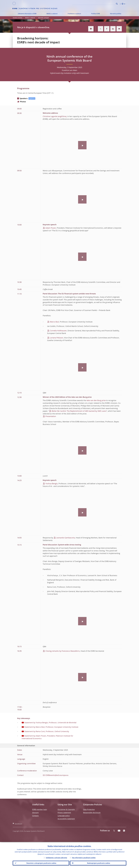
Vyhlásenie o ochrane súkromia (56, 857)
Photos (23, 102)
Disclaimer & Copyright (66, 809)
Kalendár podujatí (43, 18)
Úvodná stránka (18, 18)
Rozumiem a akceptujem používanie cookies (41, 863)
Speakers (24, 98)
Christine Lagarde (50, 116)
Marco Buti (54, 322)
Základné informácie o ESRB (27, 14)
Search (117, 4)
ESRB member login (40, 809)
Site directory (18, 824)
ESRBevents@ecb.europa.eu (57, 775)
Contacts (35, 816)
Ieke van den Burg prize (96, 400)
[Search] (106, 4)
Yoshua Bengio (52, 484)
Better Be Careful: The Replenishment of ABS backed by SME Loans (79, 411)
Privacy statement (64, 813)
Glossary (35, 813)
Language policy (64, 816)
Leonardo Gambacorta (66, 538)
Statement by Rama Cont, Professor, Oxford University (47, 731)
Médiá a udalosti (52, 14)
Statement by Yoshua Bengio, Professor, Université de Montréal (50, 723)
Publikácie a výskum (74, 14)
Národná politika (116, 14)
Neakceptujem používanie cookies (98, 863)
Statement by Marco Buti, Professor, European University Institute (51, 727)
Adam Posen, (51, 228)
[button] (120, 4)
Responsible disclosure (92, 813)
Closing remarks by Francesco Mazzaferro (63, 651)
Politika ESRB (96, 14)
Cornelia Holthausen (58, 331)
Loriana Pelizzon (57, 338)
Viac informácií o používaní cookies (84, 857)
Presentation (51, 416)
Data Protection (89, 809)
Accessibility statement (66, 819)
